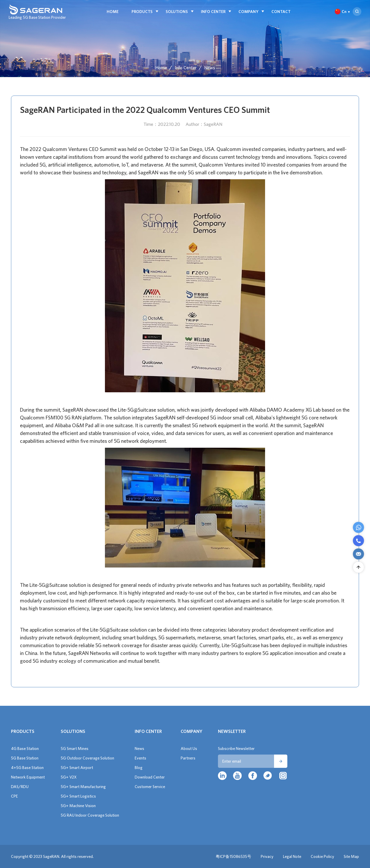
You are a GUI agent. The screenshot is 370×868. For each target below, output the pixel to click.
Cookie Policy (322, 856)
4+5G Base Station (27, 768)
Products (142, 12)
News (210, 68)
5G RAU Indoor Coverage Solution (90, 815)
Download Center (150, 777)
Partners (188, 758)
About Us (189, 748)
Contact (281, 12)
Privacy (267, 856)
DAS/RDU (20, 787)
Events (140, 758)
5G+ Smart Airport (77, 768)
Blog (139, 768)
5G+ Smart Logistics (78, 796)
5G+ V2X (69, 777)
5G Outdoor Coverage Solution (87, 758)
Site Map (351, 856)
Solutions (177, 12)
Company (248, 12)
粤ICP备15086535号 (233, 856)
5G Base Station (25, 758)
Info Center (213, 12)
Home (113, 12)
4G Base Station (25, 748)
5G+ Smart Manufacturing (83, 787)
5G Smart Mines (75, 748)
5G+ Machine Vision (78, 806)
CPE (14, 796)
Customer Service (150, 787)
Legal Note (292, 856)
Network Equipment (28, 777)
